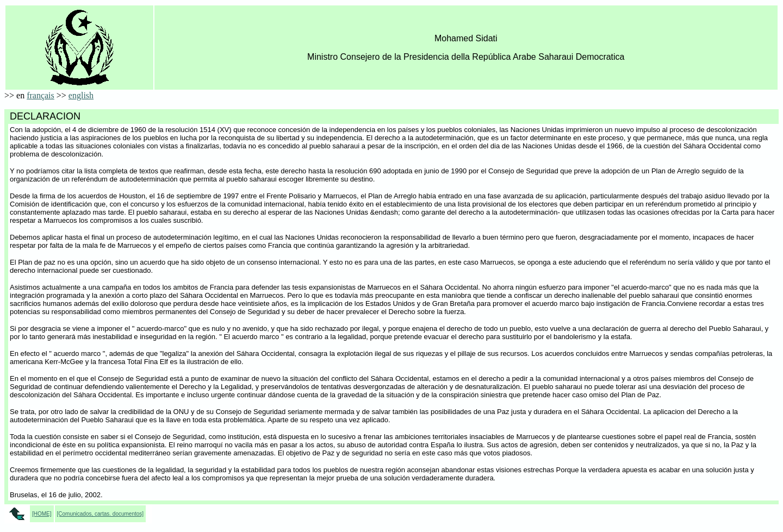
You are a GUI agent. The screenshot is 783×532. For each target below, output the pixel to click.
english (81, 95)
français (41, 95)
